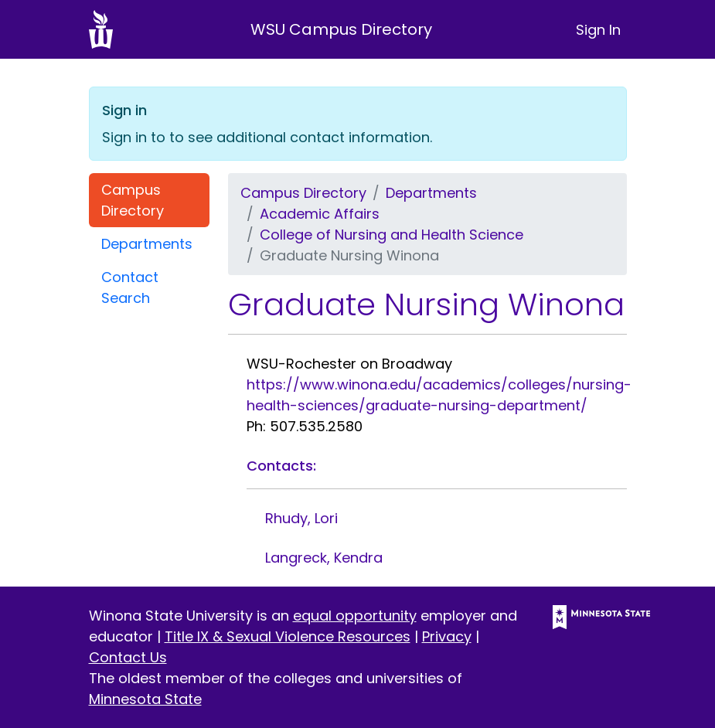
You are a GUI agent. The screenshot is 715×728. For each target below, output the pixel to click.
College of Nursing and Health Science (392, 235)
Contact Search (130, 287)
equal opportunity (355, 616)
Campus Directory (133, 200)
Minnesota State (145, 699)
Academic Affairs (320, 214)
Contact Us (128, 657)
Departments (147, 244)
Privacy (447, 636)
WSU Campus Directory (341, 29)
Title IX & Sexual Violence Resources (288, 636)
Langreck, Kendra (324, 558)
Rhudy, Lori (301, 518)
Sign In (598, 30)
